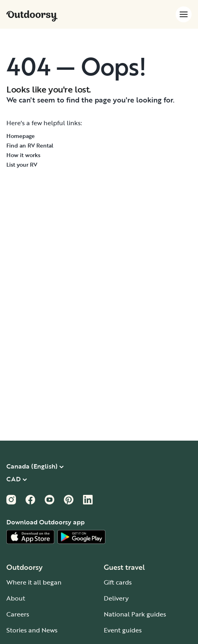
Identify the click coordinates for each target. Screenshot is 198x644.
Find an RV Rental (30, 145)
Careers (18, 614)
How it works (23, 155)
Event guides (123, 630)
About (16, 598)
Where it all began (34, 582)
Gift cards (118, 582)
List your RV (22, 164)
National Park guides (135, 614)
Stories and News (32, 630)
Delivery (116, 598)
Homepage (21, 136)
